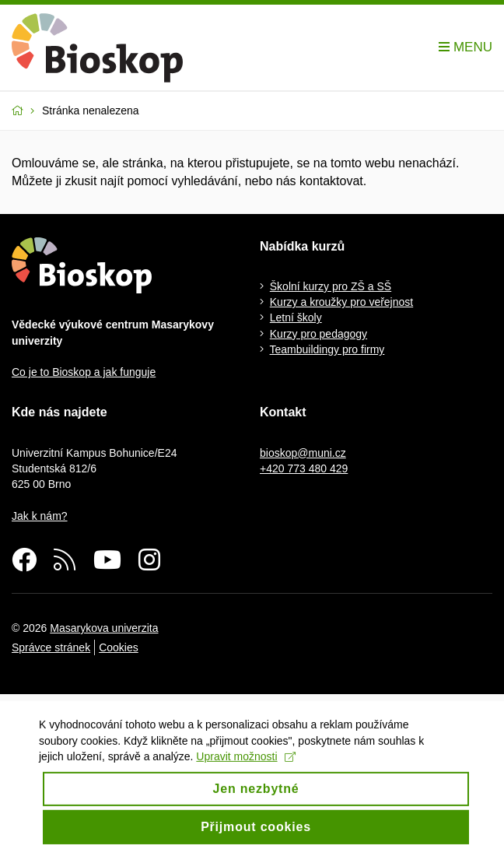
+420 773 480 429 (304, 468)
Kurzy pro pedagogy (318, 334)
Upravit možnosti (245, 764)
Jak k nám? (40, 516)
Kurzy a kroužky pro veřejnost (341, 302)
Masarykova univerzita (104, 628)
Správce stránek (51, 647)
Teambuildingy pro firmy (327, 349)
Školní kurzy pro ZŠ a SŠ (331, 286)
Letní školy (296, 317)
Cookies (119, 647)
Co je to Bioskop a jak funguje (84, 372)
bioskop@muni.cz (303, 453)
